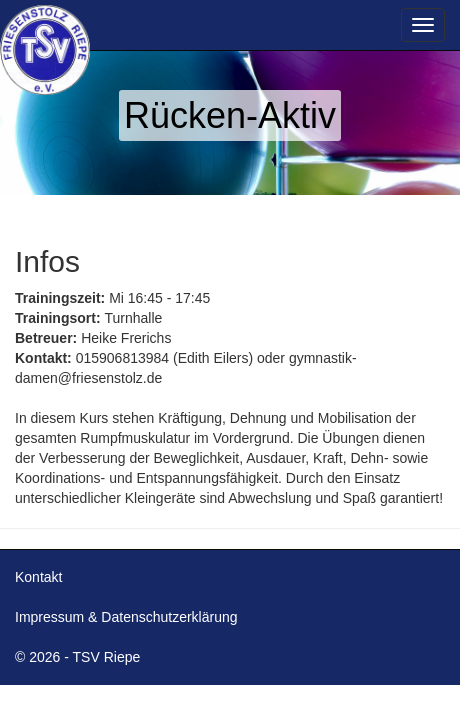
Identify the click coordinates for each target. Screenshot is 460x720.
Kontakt (38, 577)
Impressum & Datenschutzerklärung (126, 617)
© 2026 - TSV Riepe (77, 657)
